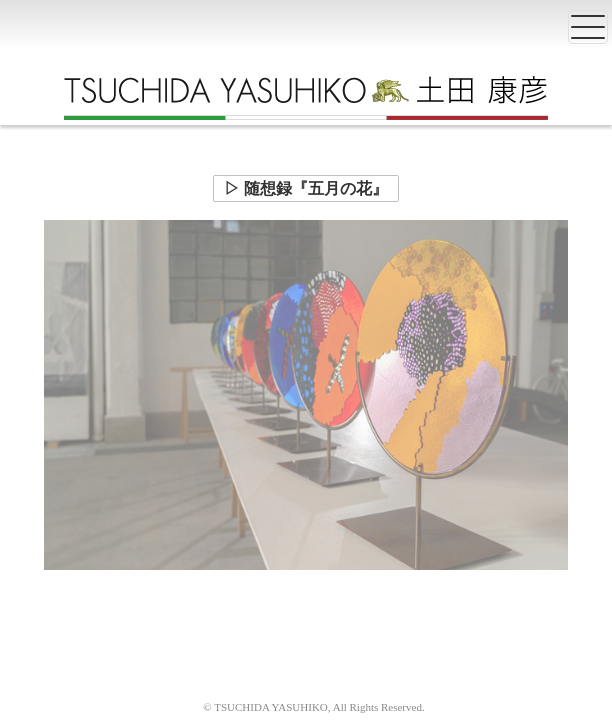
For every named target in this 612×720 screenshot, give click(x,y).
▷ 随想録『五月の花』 (306, 188)
